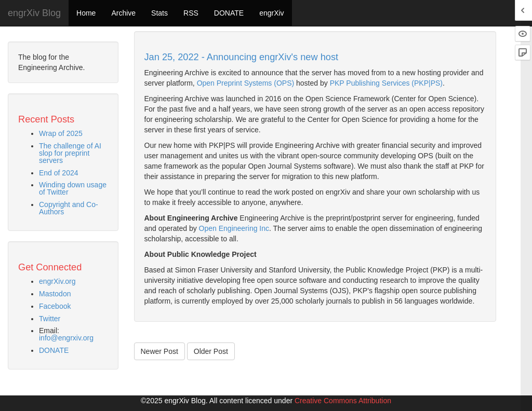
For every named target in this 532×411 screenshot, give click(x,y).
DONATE (229, 13)
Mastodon (55, 294)
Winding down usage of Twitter (73, 188)
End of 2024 (59, 173)
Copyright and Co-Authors (69, 208)
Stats (159, 13)
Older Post (211, 351)
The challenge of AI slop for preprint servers (70, 153)
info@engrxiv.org (66, 338)
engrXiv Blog (34, 13)
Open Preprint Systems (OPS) (246, 83)
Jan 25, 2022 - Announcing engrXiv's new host (242, 57)
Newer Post (159, 351)
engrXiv (271, 13)
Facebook (55, 306)
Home (86, 13)
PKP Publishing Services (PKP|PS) (386, 83)
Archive (123, 13)
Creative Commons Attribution (343, 401)
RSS (191, 13)
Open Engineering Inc (234, 228)
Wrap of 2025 (61, 133)
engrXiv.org (57, 281)
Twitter (50, 319)
